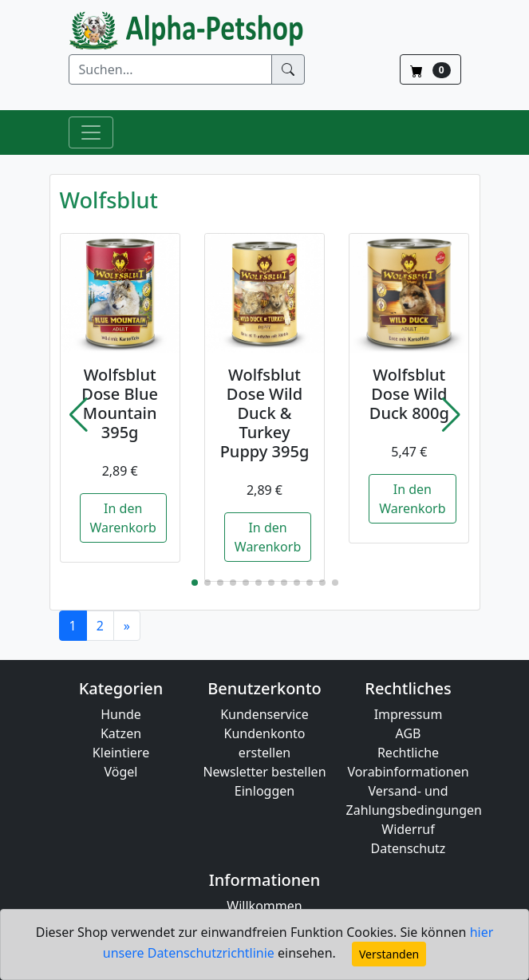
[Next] (127, 626)
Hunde (121, 714)
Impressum (409, 714)
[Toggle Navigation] (91, 132)
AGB (409, 733)
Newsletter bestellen (264, 772)
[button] (79, 415)
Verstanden (389, 954)
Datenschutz (409, 848)
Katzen (121, 733)
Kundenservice (264, 714)
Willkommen (264, 906)
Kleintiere (121, 753)
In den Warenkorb (123, 518)
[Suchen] (170, 69)
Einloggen (264, 791)
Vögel (121, 772)
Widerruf (408, 829)
